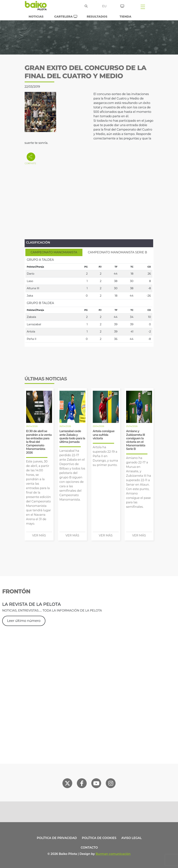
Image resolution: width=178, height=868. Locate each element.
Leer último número (24, 621)
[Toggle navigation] (143, 7)
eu (104, 6)
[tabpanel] (89, 299)
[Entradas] (122, 6)
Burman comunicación (113, 854)
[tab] (54, 252)
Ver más (39, 535)
